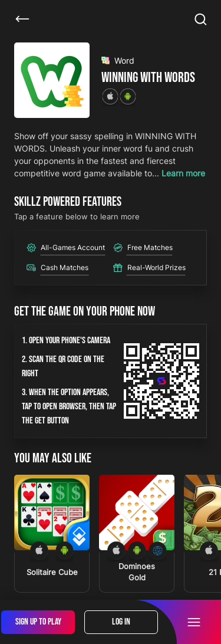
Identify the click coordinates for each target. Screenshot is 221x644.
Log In (121, 622)
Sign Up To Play (38, 622)
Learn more (183, 173)
